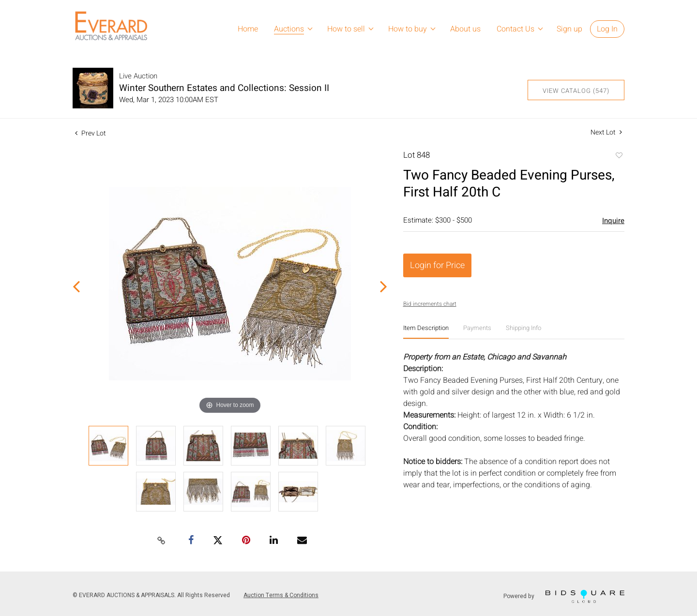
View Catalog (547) (576, 91)
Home (248, 29)
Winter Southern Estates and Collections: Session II (224, 88)
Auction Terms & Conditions (281, 595)
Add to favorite (619, 156)
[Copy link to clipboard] (162, 541)
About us (465, 29)
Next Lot (606, 132)
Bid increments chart (430, 304)
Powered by (564, 596)
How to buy (408, 29)
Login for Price (437, 265)
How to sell (346, 29)
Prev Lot (91, 133)
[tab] (426, 332)
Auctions (289, 29)
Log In (607, 29)
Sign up (569, 29)
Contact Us (515, 29)
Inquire (613, 221)
